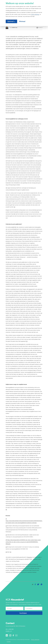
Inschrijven (23, 613)
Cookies (9, 642)
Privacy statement (35, 640)
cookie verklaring (35, 14)
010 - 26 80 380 (10, 629)
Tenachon (29, 557)
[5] (11, 552)
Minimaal (22, 21)
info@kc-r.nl (9, 631)
